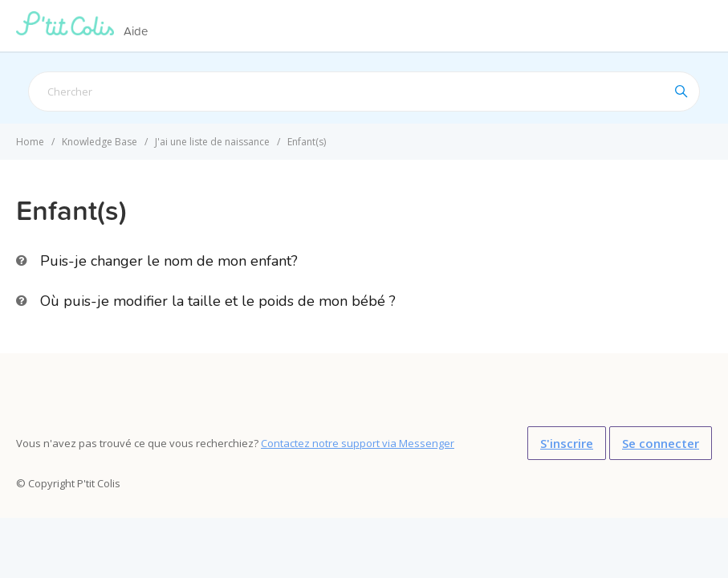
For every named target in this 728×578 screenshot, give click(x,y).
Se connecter (661, 443)
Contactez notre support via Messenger (358, 443)
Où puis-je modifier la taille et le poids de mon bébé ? (218, 301)
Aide (136, 31)
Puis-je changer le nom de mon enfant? (169, 261)
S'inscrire (567, 443)
